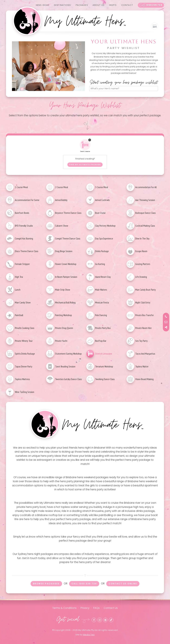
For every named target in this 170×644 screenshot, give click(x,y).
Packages (82, 5)
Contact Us (111, 608)
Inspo (113, 5)
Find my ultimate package (85, 165)
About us (99, 5)
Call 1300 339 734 (84, 584)
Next (80, 65)
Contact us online (123, 584)
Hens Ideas (42, 5)
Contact (127, 5)
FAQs (96, 608)
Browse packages (46, 584)
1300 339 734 (151, 5)
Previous (17, 65)
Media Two (89, 635)
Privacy (85, 608)
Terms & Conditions (64, 608)
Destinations (63, 5)
